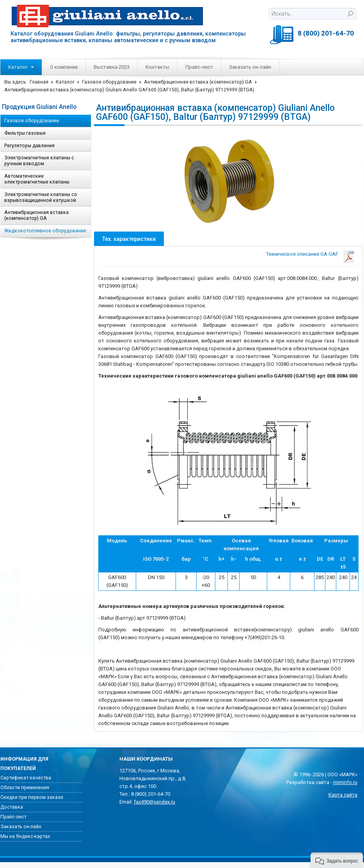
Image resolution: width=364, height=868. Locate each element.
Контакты (157, 67)
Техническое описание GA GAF (302, 254)
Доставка (12, 807)
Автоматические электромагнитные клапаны (37, 179)
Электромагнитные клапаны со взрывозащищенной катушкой (41, 197)
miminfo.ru (345, 782)
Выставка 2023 (112, 67)
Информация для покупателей (24, 764)
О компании (64, 67)
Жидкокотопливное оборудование (45, 231)
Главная (39, 82)
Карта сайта (343, 795)
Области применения (25, 788)
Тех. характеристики (129, 239)
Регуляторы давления (29, 146)
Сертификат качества (26, 778)
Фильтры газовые (25, 133)
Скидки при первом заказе (32, 797)
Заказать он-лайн (250, 67)
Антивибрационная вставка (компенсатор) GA (198, 82)
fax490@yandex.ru (154, 802)
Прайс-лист (199, 67)
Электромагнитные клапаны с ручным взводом (39, 161)
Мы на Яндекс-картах (25, 836)
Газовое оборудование (109, 82)
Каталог (21, 67)
